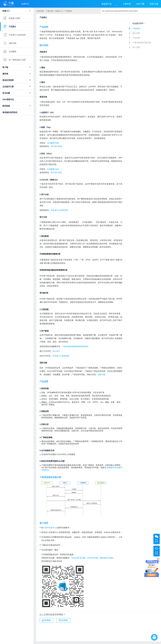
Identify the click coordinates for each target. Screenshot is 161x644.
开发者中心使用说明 (14, 35)
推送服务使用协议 (10, 112)
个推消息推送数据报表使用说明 (75, 346)
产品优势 (136, 38)
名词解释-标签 (53, 143)
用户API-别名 (56, 172)
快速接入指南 (12, 18)
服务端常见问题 (106, 558)
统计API (56, 351)
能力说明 (136, 33)
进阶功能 (10, 43)
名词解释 (10, 52)
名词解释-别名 (53, 169)
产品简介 (10, 27)
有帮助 (46, 620)
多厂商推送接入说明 (14, 60)
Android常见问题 (78, 558)
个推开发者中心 (50, 528)
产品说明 (136, 28)
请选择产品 (107, 4)
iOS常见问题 (93, 558)
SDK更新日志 (8, 99)
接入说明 (136, 47)
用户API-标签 (56, 146)
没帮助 (63, 620)
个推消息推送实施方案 (142, 43)
